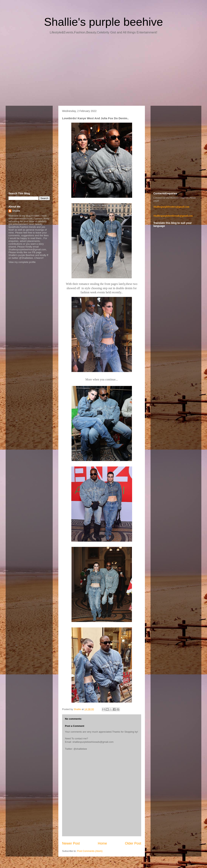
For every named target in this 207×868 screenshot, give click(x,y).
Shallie (16, 211)
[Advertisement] (103, 71)
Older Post (133, 843)
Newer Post (71, 843)
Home (102, 843)
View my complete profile (22, 262)
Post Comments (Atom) (90, 851)
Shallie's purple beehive (103, 22)
